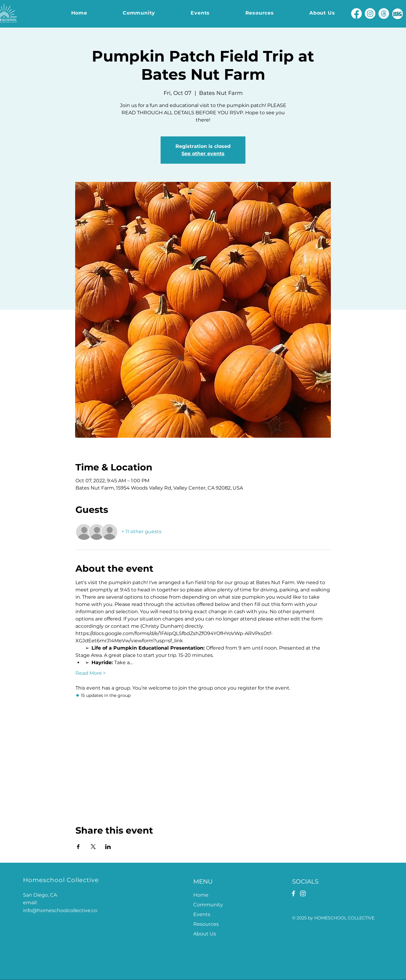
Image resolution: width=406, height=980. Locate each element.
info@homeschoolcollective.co (60, 910)
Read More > (91, 673)
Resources (206, 924)
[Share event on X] (93, 847)
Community (208, 905)
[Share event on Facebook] (78, 847)
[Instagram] (370, 13)
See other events (203, 154)
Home (201, 895)
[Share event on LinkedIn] (108, 847)
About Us (205, 934)
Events (202, 914)
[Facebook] (356, 13)
